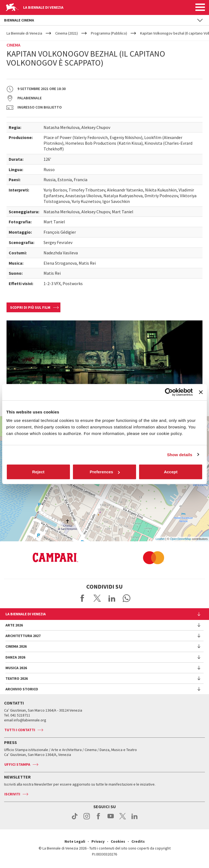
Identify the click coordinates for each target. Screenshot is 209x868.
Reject (38, 472)
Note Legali (75, 841)
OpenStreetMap (181, 539)
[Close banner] (201, 392)
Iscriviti (12, 794)
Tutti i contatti (20, 730)
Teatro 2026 (17, 678)
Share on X (97, 598)
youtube (111, 819)
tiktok (75, 819)
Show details (180, 454)
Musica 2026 (16, 668)
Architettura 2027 (23, 636)
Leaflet (160, 539)
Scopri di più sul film (30, 307)
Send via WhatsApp (127, 598)
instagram (87, 819)
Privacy (98, 841)
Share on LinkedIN (112, 598)
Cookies (118, 841)
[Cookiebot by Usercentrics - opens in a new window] (169, 392)
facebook (99, 819)
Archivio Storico (22, 689)
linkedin (135, 819)
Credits (138, 841)
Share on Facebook (82, 598)
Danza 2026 (15, 657)
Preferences (105, 472)
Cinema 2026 (16, 646)
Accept (171, 472)
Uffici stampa (17, 764)
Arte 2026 (14, 625)
